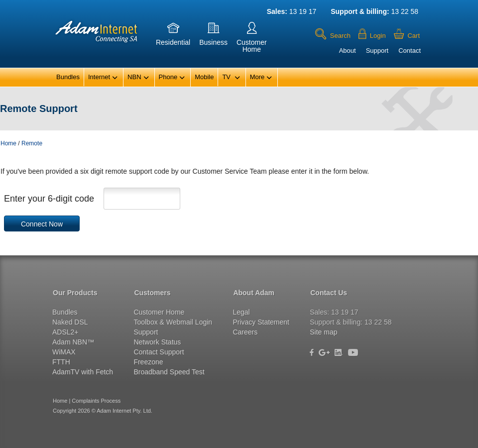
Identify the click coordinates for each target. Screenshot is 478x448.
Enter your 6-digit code (49, 199)
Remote (32, 143)
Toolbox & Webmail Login (173, 322)
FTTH (61, 362)
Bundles (68, 77)
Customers (152, 293)
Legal (241, 312)
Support (377, 51)
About (348, 51)
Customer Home (159, 312)
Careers (245, 332)
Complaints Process (96, 401)
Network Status (157, 342)
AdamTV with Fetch (83, 372)
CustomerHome (252, 39)
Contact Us (329, 293)
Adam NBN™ (73, 342)
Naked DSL (70, 322)
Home (8, 143)
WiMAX (64, 352)
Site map (323, 332)
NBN (138, 78)
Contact (410, 51)
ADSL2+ (65, 332)
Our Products (75, 293)
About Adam (254, 293)
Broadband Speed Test (169, 372)
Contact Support (159, 352)
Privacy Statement (261, 322)
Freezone (148, 362)
